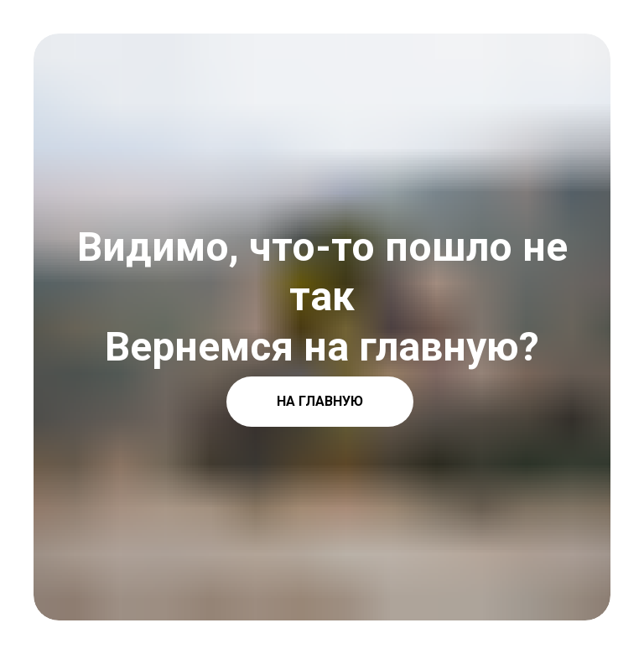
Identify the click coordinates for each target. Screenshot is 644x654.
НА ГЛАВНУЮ (320, 401)
